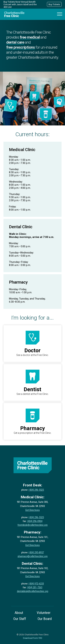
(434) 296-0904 (35, 521)
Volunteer (44, 613)
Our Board (45, 619)
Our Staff (20, 619)
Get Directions (32, 510)
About (19, 613)
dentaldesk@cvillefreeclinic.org (33, 591)
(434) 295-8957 (36, 552)
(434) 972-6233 (36, 584)
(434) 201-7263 (35, 587)
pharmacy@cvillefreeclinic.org (33, 556)
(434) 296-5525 (36, 490)
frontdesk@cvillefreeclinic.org (32, 525)
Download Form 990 (33, 638)
